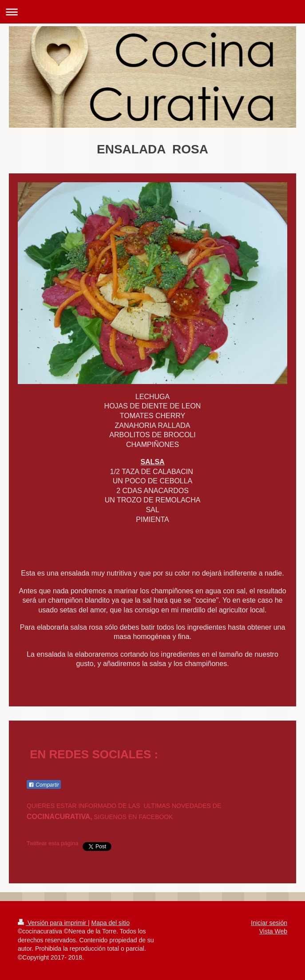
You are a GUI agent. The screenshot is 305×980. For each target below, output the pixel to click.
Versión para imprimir (53, 923)
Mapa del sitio (111, 923)
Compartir (44, 785)
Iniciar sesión (269, 923)
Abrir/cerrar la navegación (152, 12)
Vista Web (273, 931)
